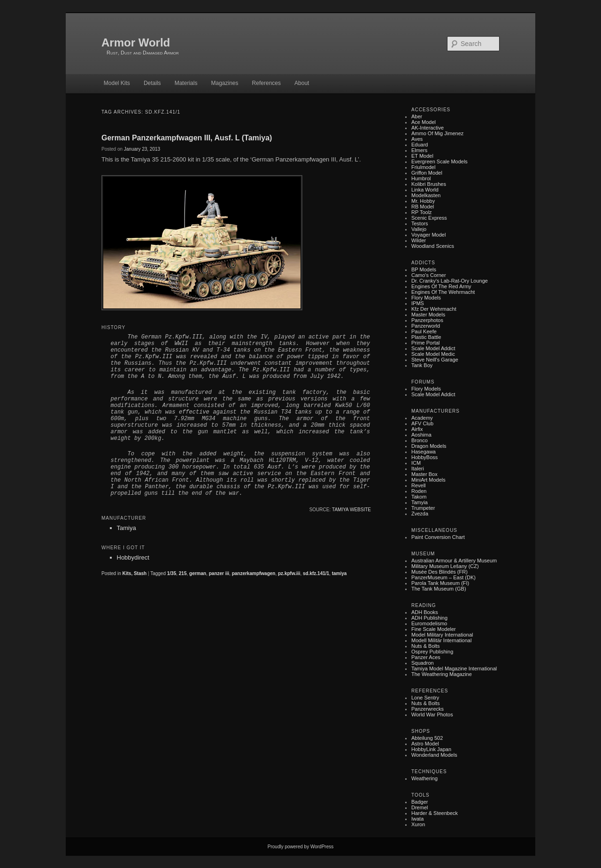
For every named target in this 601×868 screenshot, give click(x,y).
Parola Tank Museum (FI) (440, 583)
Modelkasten (426, 195)
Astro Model (425, 744)
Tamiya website (351, 510)
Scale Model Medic (433, 354)
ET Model (422, 156)
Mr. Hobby (423, 201)
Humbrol (421, 178)
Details (152, 83)
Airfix (417, 429)
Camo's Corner (429, 275)
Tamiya (127, 528)
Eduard (420, 145)
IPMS (418, 303)
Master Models (428, 315)
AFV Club (422, 423)
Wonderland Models (434, 755)
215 (183, 573)
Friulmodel (423, 167)
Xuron (418, 824)
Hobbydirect (133, 557)
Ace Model (424, 122)
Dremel (420, 807)
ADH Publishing (429, 618)
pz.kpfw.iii (289, 573)
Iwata (417, 819)
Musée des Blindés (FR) (439, 572)
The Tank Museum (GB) (439, 589)
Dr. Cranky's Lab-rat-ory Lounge (450, 281)
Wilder (419, 240)
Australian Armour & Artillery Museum (454, 561)
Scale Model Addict (433, 348)
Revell (419, 485)
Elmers (419, 150)
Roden (419, 491)
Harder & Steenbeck (435, 813)
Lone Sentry (425, 698)
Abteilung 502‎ (427, 738)
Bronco (420, 440)
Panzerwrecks (428, 709)
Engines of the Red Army (441, 286)
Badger (420, 802)
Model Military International (442, 635)
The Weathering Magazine (442, 674)
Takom (419, 497)
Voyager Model (428, 235)
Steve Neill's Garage (435, 360)
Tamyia (420, 502)
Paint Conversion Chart (438, 537)
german (198, 573)
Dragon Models (429, 446)
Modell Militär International (441, 640)
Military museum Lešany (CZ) (445, 566)
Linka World (425, 190)
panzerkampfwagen (254, 573)
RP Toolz (422, 212)
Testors (420, 223)
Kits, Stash (134, 573)
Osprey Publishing (432, 652)
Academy (422, 418)
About (302, 83)
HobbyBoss (424, 457)
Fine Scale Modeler (434, 629)
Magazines (224, 83)
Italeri (418, 469)
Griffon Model (427, 173)
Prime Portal (426, 343)
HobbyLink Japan (431, 749)
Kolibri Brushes (429, 184)
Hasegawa (424, 452)
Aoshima (421, 435)
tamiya (339, 573)
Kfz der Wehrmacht (434, 309)
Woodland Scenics (433, 246)
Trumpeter (423, 508)
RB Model (423, 207)
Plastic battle (426, 337)
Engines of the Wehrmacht (443, 292)
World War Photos (432, 714)
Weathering (424, 778)
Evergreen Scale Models (439, 161)
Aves (417, 139)
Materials (186, 83)
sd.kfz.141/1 (316, 573)
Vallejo (419, 229)
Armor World (136, 42)
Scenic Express (429, 218)
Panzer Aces (426, 657)
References (266, 83)
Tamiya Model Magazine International (454, 668)
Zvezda (420, 514)
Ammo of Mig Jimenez (437, 133)
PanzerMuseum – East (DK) (443, 577)
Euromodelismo (429, 623)
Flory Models (426, 298)
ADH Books (425, 612)
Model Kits (117, 83)
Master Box (424, 474)
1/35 (172, 573)
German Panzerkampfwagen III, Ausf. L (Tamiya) (187, 138)
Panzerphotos (427, 320)
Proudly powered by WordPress (300, 847)
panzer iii (219, 573)
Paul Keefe (424, 331)
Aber (417, 116)
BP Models (424, 269)
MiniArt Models (428, 480)
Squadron (423, 663)
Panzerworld (426, 326)
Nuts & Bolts (426, 646)
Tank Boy (422, 365)
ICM (416, 463)
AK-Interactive (428, 128)
